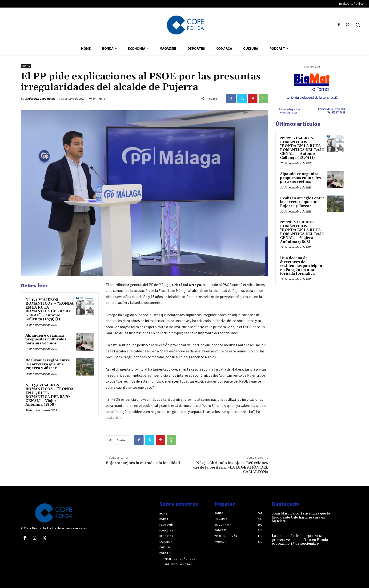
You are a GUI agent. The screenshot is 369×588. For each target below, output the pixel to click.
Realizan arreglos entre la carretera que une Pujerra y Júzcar (48, 364)
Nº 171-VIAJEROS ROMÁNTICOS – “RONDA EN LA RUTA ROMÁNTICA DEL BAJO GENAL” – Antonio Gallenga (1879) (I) (49, 310)
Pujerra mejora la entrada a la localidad (143, 463)
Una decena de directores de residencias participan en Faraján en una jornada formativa (301, 266)
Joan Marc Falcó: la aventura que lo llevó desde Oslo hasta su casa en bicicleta (301, 517)
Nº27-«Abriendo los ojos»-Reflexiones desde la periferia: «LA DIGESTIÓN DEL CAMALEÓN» (231, 467)
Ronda (26, 66)
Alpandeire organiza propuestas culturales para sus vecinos (46, 339)
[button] (358, 25)
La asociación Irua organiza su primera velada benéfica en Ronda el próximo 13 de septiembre (300, 540)
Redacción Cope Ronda (40, 99)
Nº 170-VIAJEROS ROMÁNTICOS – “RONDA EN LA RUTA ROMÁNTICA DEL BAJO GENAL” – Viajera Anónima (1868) (49, 395)
